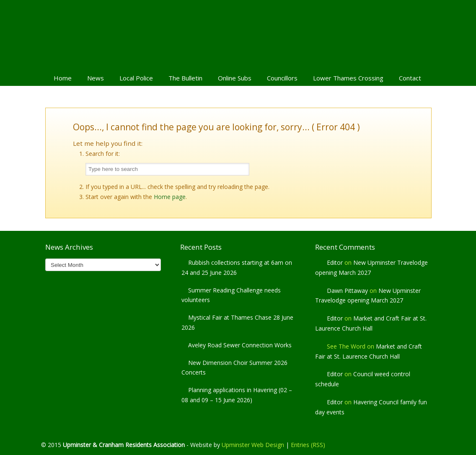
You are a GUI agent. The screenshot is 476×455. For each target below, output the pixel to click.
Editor (335, 262)
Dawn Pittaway (347, 291)
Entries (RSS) (308, 445)
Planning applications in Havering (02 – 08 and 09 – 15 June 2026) (237, 395)
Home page (170, 197)
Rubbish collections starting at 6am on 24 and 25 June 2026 (237, 268)
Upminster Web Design (253, 445)
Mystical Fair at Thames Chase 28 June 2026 (237, 322)
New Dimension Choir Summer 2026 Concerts (234, 368)
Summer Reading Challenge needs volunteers (231, 295)
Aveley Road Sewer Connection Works (240, 345)
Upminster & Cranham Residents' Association (238, 34)
